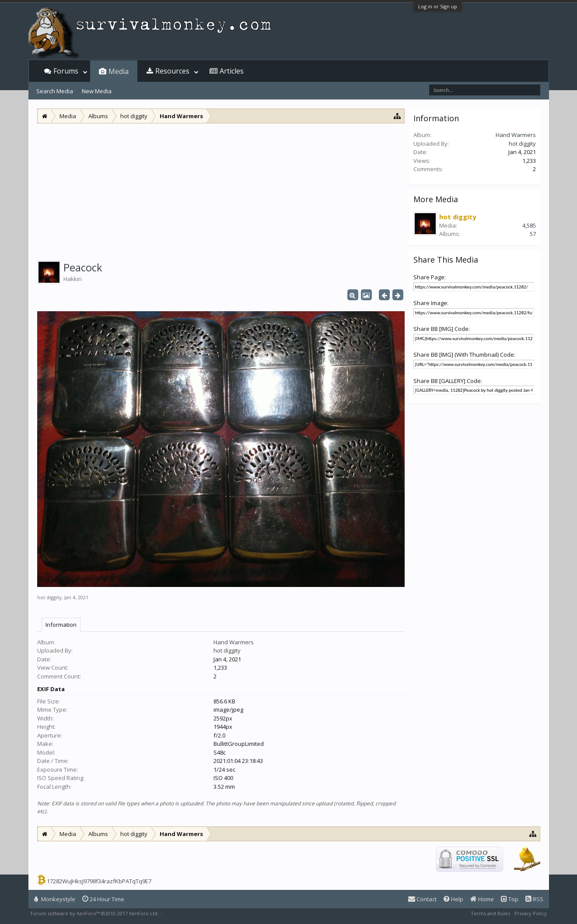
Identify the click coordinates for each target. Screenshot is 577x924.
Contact (422, 899)
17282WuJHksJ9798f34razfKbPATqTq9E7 (99, 881)
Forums (66, 71)
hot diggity (49, 597)
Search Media (55, 91)
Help (453, 899)
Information (61, 625)
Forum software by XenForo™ (95, 913)
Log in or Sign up (438, 6)
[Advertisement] (221, 189)
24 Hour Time (103, 899)
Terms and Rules (490, 913)
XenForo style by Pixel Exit (195, 913)
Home (482, 899)
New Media (97, 91)
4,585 (529, 225)
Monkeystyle (55, 899)
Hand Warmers (234, 642)
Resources (172, 71)
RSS (534, 899)
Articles (232, 71)
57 (533, 234)
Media (119, 71)
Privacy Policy (531, 913)
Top (510, 899)
